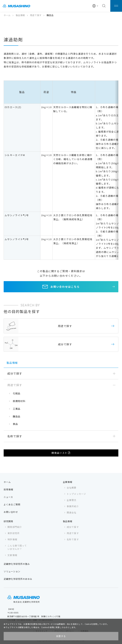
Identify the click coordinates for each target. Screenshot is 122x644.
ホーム (7, 15)
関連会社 (72, 512)
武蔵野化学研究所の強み (17, 564)
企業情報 (68, 482)
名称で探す (73, 539)
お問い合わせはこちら (65, 287)
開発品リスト (59, 453)
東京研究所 (14, 533)
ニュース (8, 497)
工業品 (17, 409)
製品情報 (20, 15)
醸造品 (17, 416)
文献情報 (12, 555)
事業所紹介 (73, 506)
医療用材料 (19, 401)
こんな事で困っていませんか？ (17, 547)
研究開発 (8, 521)
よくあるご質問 (12, 504)
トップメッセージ (76, 494)
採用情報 (8, 489)
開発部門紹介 (15, 527)
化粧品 (17, 393)
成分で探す (73, 527)
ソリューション (12, 571)
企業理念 (72, 500)
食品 (15, 424)
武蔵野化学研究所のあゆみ (18, 579)
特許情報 (12, 539)
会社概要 (72, 488)
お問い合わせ (11, 512)
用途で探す (36, 15)
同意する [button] (61, 636)
